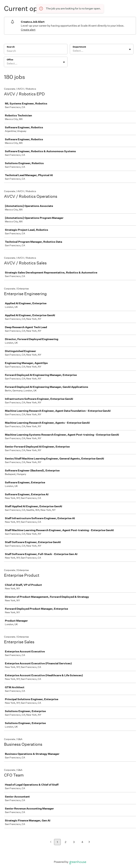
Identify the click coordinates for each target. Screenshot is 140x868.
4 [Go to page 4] (82, 842)
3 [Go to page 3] (74, 842)
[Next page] (89, 842)
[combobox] (73, 51)
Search (11, 47)
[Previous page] (51, 842)
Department (79, 47)
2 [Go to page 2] (66, 842)
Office (10, 60)
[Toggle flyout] (130, 49)
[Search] (36, 51)
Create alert (28, 30)
